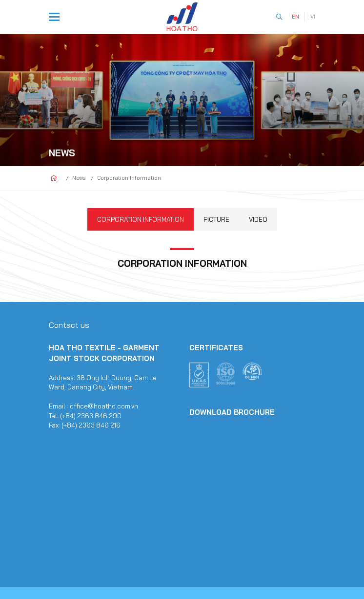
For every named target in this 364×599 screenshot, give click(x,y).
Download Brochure (232, 412)
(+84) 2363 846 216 (91, 425)
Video (258, 219)
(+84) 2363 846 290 (91, 416)
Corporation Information (141, 219)
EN (295, 17)
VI (313, 17)
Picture (216, 219)
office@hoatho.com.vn (104, 406)
